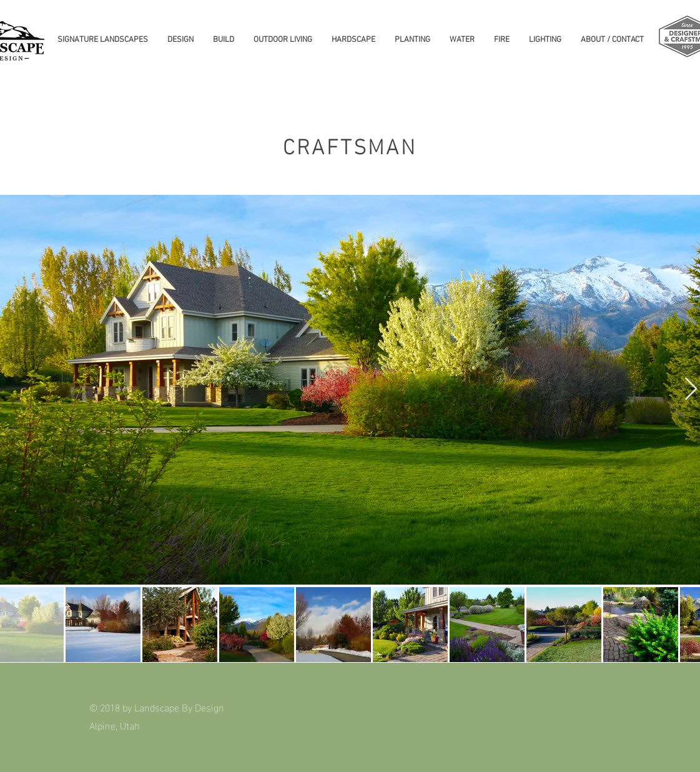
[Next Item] (691, 389)
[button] (102, 40)
